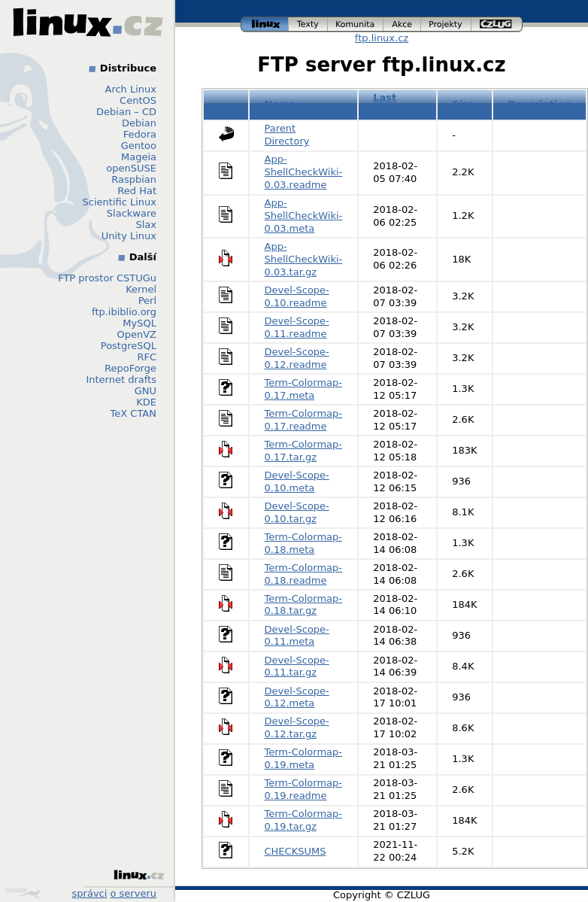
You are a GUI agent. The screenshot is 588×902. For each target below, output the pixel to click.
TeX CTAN (133, 413)
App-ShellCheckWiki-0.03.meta (304, 216)
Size (463, 104)
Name (280, 104)
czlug (497, 24)
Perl (147, 301)
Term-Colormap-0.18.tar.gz (304, 605)
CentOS (138, 100)
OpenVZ (136, 334)
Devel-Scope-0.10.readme (297, 296)
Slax (146, 225)
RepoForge (130, 368)
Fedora (140, 134)
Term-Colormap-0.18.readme (304, 574)
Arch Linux (131, 89)
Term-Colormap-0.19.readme (304, 789)
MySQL (139, 323)
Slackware (132, 213)
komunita (356, 24)
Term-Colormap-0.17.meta (304, 389)
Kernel (141, 289)
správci (90, 893)
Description (540, 104)
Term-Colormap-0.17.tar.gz (304, 451)
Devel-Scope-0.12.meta (297, 697)
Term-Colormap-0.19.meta (304, 758)
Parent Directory (287, 135)
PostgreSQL (129, 346)
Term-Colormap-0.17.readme (304, 420)
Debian (139, 123)
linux (265, 24)
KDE (146, 402)
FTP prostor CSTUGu (107, 278)
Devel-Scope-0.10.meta (297, 481)
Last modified (397, 104)
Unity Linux (129, 236)
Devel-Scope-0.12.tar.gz (297, 727)
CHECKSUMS (296, 851)
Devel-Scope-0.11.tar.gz (297, 667)
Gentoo (139, 146)
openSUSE (131, 168)
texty (308, 24)
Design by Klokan (23, 893)
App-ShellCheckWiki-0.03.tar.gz (304, 259)
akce (402, 24)
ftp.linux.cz (382, 38)
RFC (147, 357)
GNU (145, 391)
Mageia (139, 157)
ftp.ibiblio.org (124, 312)
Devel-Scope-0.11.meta (297, 636)
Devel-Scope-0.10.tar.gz (297, 512)
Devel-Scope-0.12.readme (297, 358)
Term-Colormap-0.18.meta (304, 543)
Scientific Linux (120, 202)
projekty (446, 24)
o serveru (133, 893)
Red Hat (137, 191)
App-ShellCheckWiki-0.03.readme (304, 172)
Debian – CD (126, 112)
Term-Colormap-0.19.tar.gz (304, 820)
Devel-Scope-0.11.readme (297, 327)
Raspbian (134, 179)
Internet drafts (121, 380)
